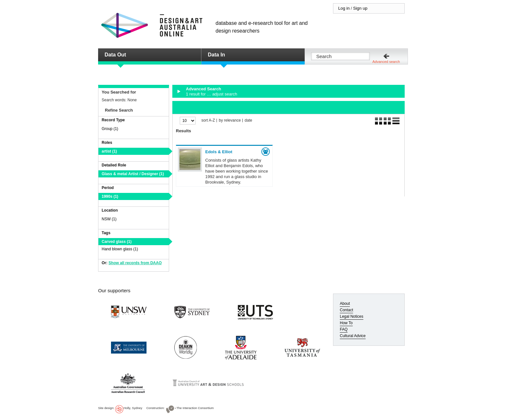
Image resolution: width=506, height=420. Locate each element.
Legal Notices (352, 316)
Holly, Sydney (133, 408)
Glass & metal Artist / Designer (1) (133, 174)
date (248, 120)
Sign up (360, 8)
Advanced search (386, 62)
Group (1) (110, 129)
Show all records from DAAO (135, 263)
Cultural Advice (353, 336)
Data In (216, 55)
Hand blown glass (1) (120, 249)
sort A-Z (208, 120)
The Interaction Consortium (195, 408)
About (345, 304)
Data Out (115, 55)
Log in (344, 8)
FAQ (344, 329)
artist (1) (109, 151)
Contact (346, 310)
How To (346, 323)
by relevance (230, 120)
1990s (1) (110, 196)
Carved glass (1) (117, 242)
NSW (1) (109, 219)
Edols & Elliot (219, 152)
